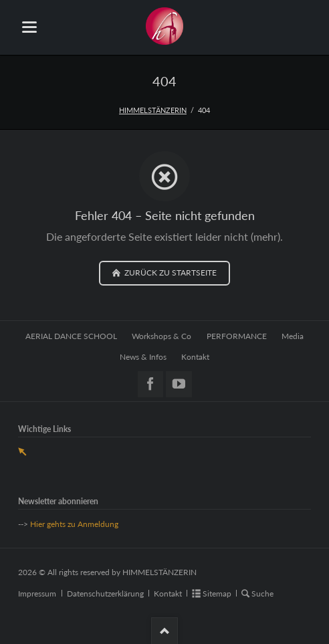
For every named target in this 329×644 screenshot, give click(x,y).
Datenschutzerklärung (105, 594)
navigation (29, 27)
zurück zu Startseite (170, 273)
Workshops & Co (161, 336)
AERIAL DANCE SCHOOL (71, 336)
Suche (262, 594)
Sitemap (217, 594)
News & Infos (143, 357)
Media (293, 336)
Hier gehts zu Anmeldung (74, 524)
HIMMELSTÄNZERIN (153, 110)
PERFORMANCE (237, 336)
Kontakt (195, 357)
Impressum (37, 594)
